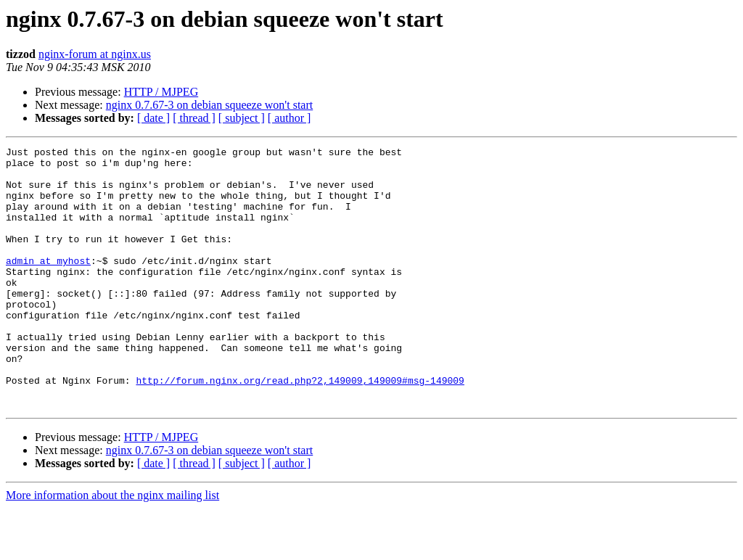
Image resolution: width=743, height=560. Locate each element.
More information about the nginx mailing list (112, 547)
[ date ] (153, 118)
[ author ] (290, 118)
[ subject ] (242, 118)
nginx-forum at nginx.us (95, 54)
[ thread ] (194, 118)
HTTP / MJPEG (161, 92)
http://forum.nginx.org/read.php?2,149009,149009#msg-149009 (300, 428)
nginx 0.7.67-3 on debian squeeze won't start (209, 105)
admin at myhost (48, 284)
